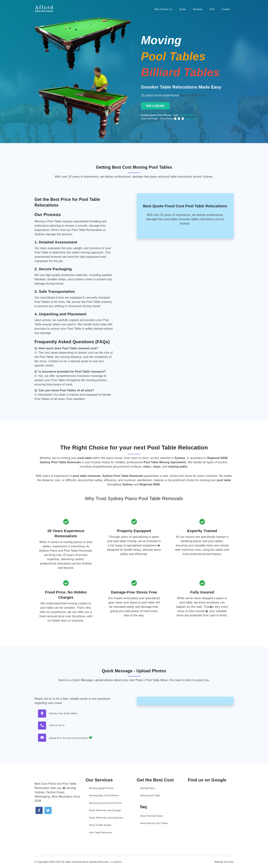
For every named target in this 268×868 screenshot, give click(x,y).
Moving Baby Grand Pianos (104, 795)
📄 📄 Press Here (187, 118)
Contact (226, 9)
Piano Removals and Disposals (106, 818)
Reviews (198, 9)
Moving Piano (148, 788)
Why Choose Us (163, 9)
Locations (117, 862)
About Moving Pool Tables (154, 823)
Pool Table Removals (101, 832)
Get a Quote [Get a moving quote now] (155, 106)
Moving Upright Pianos (101, 788)
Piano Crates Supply (100, 825)
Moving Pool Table (150, 795)
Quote (183, 9)
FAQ (212, 9)
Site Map (229, 862)
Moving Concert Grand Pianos (105, 803)
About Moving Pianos (152, 816)
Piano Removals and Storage (105, 810)
